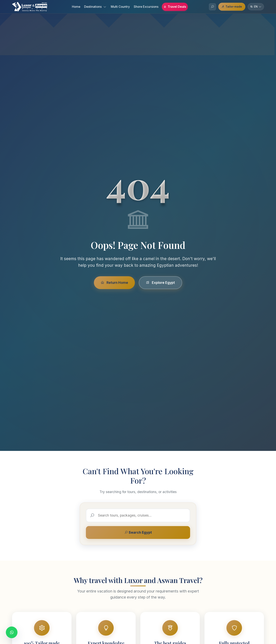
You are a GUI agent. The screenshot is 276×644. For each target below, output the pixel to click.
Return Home (114, 283)
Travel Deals (175, 7)
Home (76, 7)
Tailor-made (232, 7)
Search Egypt (138, 532)
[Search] (212, 7)
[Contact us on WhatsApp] (12, 632)
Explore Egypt (160, 283)
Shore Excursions (146, 7)
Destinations (95, 7)
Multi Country (120, 7)
